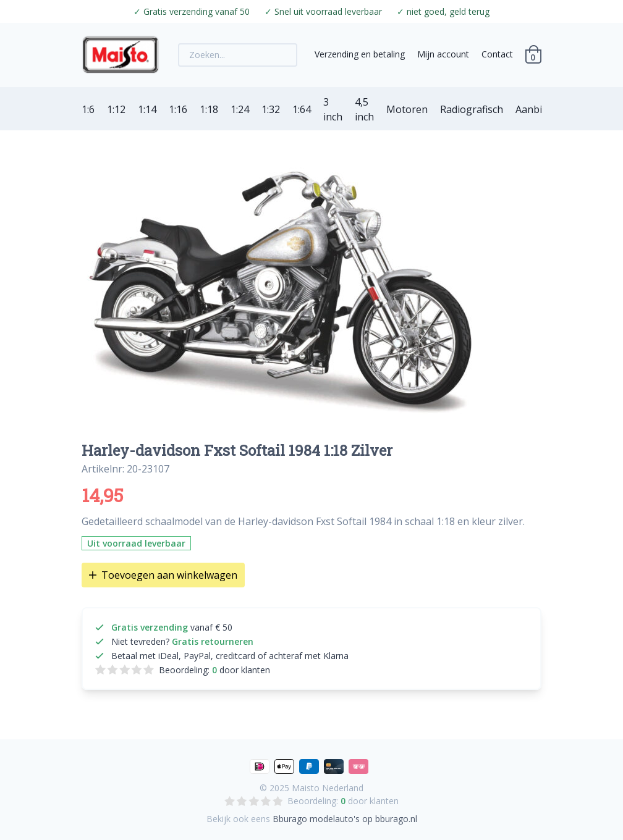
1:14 (147, 109)
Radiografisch (472, 109)
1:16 (178, 109)
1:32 (271, 109)
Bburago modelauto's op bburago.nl (345, 819)
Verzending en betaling (360, 54)
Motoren (407, 109)
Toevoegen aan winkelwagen (163, 575)
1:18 (209, 109)
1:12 (116, 109)
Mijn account (443, 54)
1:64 (302, 109)
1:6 (88, 109)
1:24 (240, 109)
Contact (497, 54)
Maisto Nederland (328, 788)
